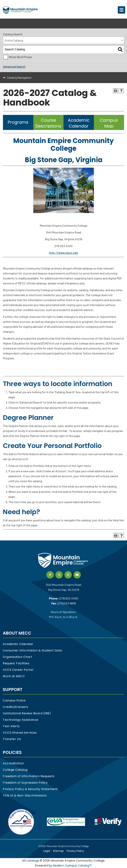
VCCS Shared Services (20, 733)
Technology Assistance (21, 720)
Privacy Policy (75, 851)
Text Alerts (11, 726)
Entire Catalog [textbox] (14, 40)
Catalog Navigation (19, 77)
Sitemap (58, 851)
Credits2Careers (15, 707)
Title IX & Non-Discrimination (25, 795)
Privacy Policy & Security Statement (30, 789)
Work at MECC (14, 676)
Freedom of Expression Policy (25, 783)
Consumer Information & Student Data (32, 650)
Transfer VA (12, 739)
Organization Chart (17, 657)
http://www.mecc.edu (63, 253)
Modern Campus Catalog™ (72, 866)
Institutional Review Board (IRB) (27, 713)
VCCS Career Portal (18, 670)
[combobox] (63, 40)
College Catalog (15, 770)
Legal (47, 851)
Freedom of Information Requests (29, 776)
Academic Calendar (18, 644)
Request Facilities (16, 663)
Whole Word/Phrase (20, 57)
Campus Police (14, 700)
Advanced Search (14, 66)
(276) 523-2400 (69, 598)
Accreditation (13, 763)
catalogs (33, 861)
